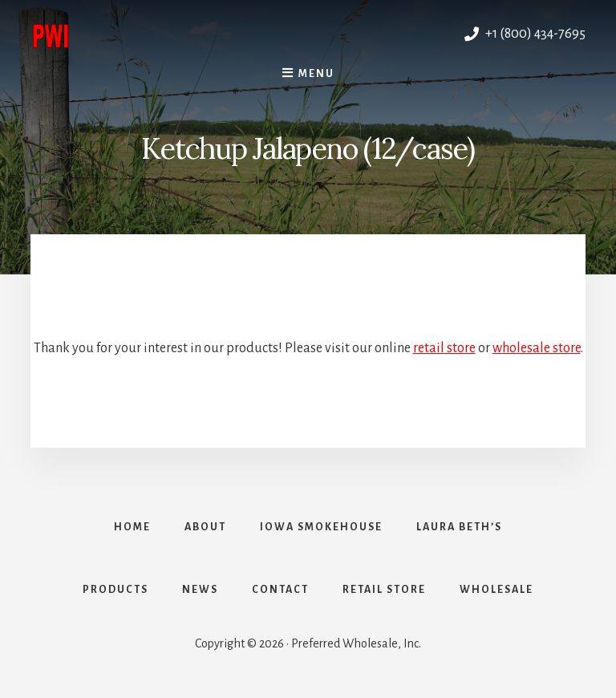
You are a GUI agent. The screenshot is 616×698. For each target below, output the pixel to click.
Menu (316, 74)
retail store (444, 348)
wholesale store (537, 348)
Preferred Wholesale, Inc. (169, 34)
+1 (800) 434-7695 (525, 34)
